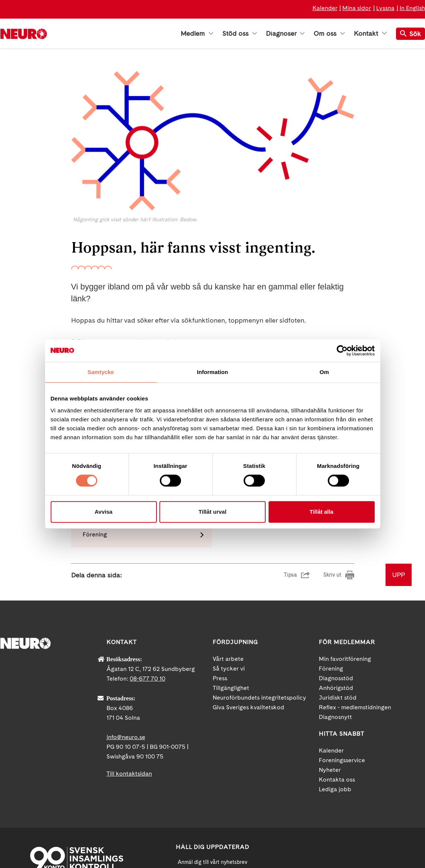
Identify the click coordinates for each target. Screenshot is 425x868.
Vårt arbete (228, 570)
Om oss (329, 34)
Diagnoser (285, 34)
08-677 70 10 (148, 590)
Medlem (197, 34)
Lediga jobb (335, 700)
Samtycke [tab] (101, 372)
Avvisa (104, 512)
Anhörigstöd (336, 599)
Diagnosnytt (335, 628)
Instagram (386, 803)
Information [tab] (213, 372)
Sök (410, 34)
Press (220, 589)
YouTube (352, 803)
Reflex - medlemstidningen (355, 618)
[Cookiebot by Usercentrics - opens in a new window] (342, 351)
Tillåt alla (321, 512)
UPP (399, 486)
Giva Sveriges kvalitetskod (248, 618)
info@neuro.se (126, 648)
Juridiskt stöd (338, 609)
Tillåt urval (212, 512)
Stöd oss (240, 34)
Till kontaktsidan (129, 685)
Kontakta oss (337, 690)
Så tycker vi (229, 579)
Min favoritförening (345, 570)
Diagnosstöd (336, 589)
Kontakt (370, 34)
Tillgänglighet (231, 599)
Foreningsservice (342, 671)
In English (412, 8)
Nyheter (330, 681)
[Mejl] (213, 791)
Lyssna (385, 8)
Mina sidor (357, 8)
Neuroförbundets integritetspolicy (259, 609)
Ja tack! (213, 846)
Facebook (319, 803)
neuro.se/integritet (212, 828)
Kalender (325, 8)
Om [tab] (324, 372)
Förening (331, 579)
